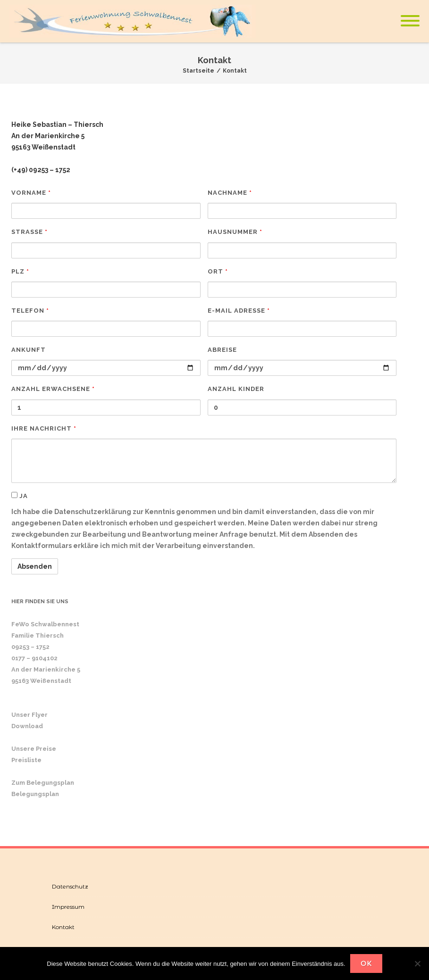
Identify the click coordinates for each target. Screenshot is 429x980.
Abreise (222, 350)
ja (20, 496)
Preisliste (26, 760)
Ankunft (29, 350)
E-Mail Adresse (239, 311)
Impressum (68, 907)
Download (27, 726)
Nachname (230, 193)
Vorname (31, 193)
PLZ (20, 271)
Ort (218, 271)
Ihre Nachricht (44, 428)
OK (366, 963)
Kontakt (63, 927)
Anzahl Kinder (236, 389)
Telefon (30, 311)
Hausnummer (235, 232)
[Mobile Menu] (410, 21)
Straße (29, 232)
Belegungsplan (35, 794)
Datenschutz (70, 886)
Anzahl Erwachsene (53, 389)
